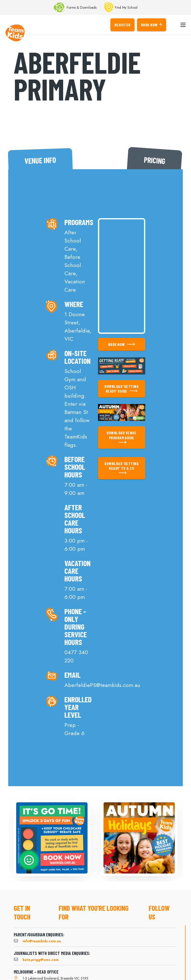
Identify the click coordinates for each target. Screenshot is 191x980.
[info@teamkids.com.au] (18, 941)
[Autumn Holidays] (139, 838)
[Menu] (183, 25)
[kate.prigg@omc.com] (18, 960)
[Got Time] (52, 838)
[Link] (15, 33)
